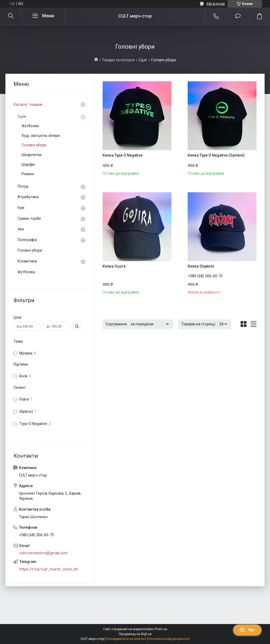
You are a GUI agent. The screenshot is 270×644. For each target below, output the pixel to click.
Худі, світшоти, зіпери (41, 136)
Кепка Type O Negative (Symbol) (216, 155)
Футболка (26, 272)
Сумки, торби (29, 218)
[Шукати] (11, 16)
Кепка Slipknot (201, 266)
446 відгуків (216, 4)
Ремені (28, 174)
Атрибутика (28, 197)
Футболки (30, 126)
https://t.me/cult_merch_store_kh (49, 569)
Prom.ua (161, 629)
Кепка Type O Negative (123, 155)
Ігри (21, 208)
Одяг (143, 60)
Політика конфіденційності (169, 639)
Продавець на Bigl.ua (135, 634)
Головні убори (34, 145)
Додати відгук (238, 16)
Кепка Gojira (114, 266)
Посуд (23, 186)
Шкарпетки (32, 155)
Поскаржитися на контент (126, 639)
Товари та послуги (118, 60)
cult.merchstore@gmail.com (44, 553)
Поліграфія (27, 240)
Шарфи (28, 164)
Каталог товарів (28, 104)
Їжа (21, 229)
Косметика (27, 261)
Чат (247, 630)
